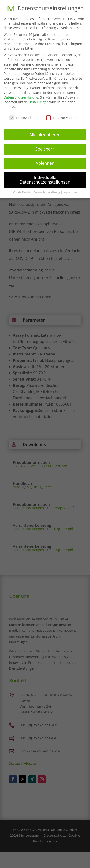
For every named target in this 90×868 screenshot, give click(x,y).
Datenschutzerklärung (21, 95)
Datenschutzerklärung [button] (47, 190)
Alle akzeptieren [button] (45, 132)
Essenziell (20, 115)
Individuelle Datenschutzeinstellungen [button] (45, 177)
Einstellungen (38, 99)
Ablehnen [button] (45, 160)
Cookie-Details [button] (22, 190)
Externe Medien (62, 115)
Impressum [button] (70, 190)
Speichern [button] (45, 146)
